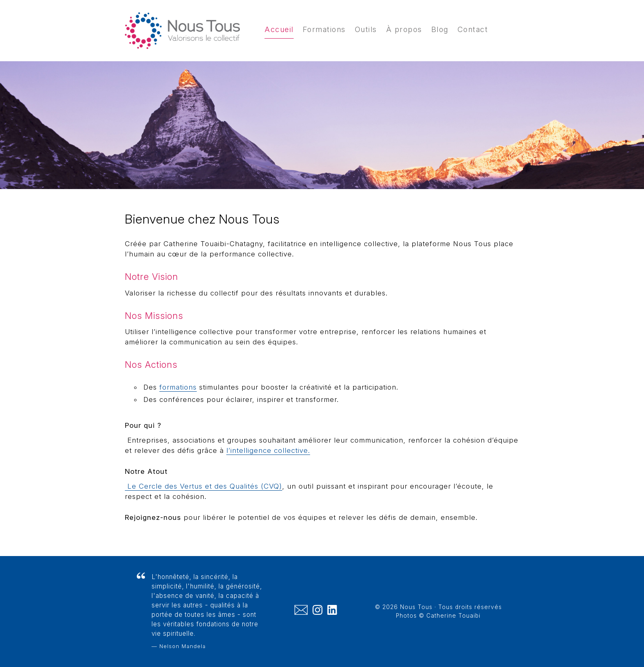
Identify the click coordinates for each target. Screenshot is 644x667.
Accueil (279, 29)
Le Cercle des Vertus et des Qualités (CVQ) (204, 486)
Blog (440, 29)
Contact (473, 29)
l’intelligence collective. (268, 450)
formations (178, 387)
